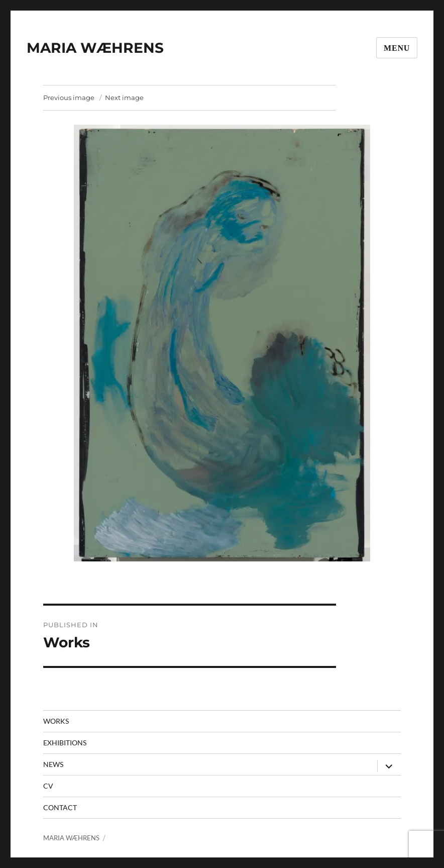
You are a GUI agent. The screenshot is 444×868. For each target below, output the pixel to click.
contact (60, 807)
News (53, 764)
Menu (397, 48)
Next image (124, 98)
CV (48, 786)
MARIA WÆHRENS (95, 48)
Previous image (69, 98)
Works (56, 721)
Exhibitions (65, 743)
